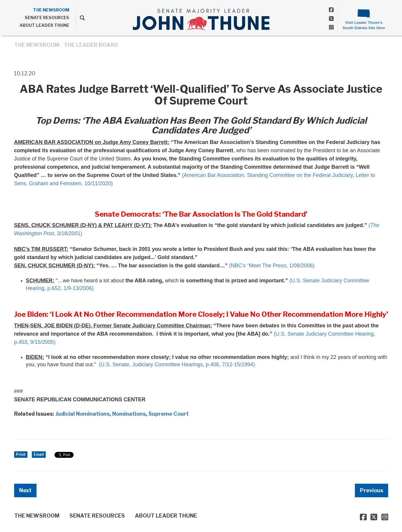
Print (21, 454)
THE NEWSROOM (51, 10)
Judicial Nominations (82, 414)
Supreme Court (169, 414)
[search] (80, 18)
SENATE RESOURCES (47, 18)
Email (39, 454)
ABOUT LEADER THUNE (44, 25)
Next (25, 490)
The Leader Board (91, 45)
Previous (372, 490)
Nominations (129, 414)
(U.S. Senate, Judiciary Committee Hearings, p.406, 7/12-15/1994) (177, 364)
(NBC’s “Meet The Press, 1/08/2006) (272, 266)
